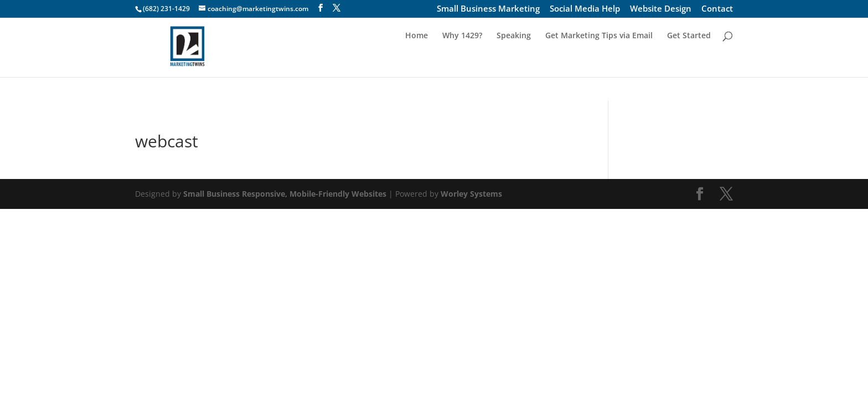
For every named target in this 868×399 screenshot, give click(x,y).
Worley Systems (471, 194)
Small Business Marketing (488, 9)
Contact (717, 9)
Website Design (661, 9)
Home (417, 60)
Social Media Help (585, 9)
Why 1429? (462, 60)
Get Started (689, 60)
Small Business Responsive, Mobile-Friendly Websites (285, 194)
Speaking (514, 60)
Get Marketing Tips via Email (599, 60)
